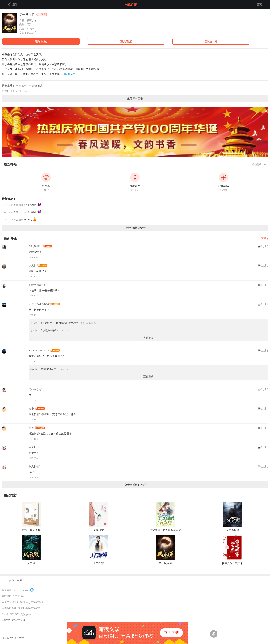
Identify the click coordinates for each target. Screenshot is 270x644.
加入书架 (126, 41)
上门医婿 (98, 563)
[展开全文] (70, 74)
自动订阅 (211, 41)
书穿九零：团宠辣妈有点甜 (165, 530)
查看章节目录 (135, 99)
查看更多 (148, 338)
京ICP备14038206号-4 (13, 620)
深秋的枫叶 (35, 246)
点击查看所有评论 (135, 485)
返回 (12, 4)
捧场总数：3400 (260, 164)
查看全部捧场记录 (135, 228)
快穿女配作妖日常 (232, 563)
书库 (19, 580)
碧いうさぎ (35, 389)
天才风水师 (232, 530)
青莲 (16, 205)
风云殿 (31, 563)
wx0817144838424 (39, 304)
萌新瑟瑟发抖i (37, 285)
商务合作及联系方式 (13, 638)
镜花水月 (31, 20)
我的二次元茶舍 (31, 530)
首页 (259, 5)
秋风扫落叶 (35, 447)
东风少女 (98, 530)
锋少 (31, 409)
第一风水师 (165, 563)
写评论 (265, 238)
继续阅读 (41, 41)
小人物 (32, 266)
